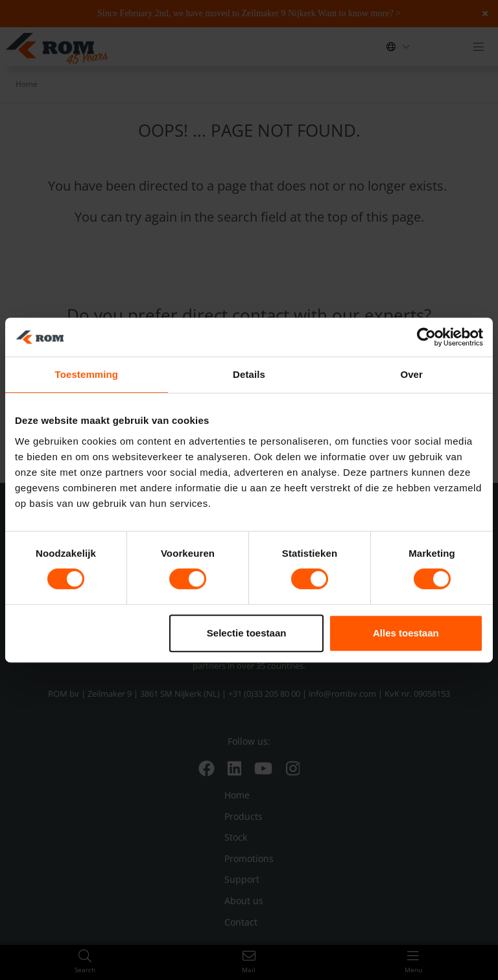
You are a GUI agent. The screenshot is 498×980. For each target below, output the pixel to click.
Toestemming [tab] (87, 374)
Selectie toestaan (247, 633)
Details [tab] (249, 374)
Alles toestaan (406, 633)
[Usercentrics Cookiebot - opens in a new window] (426, 337)
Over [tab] (411, 374)
